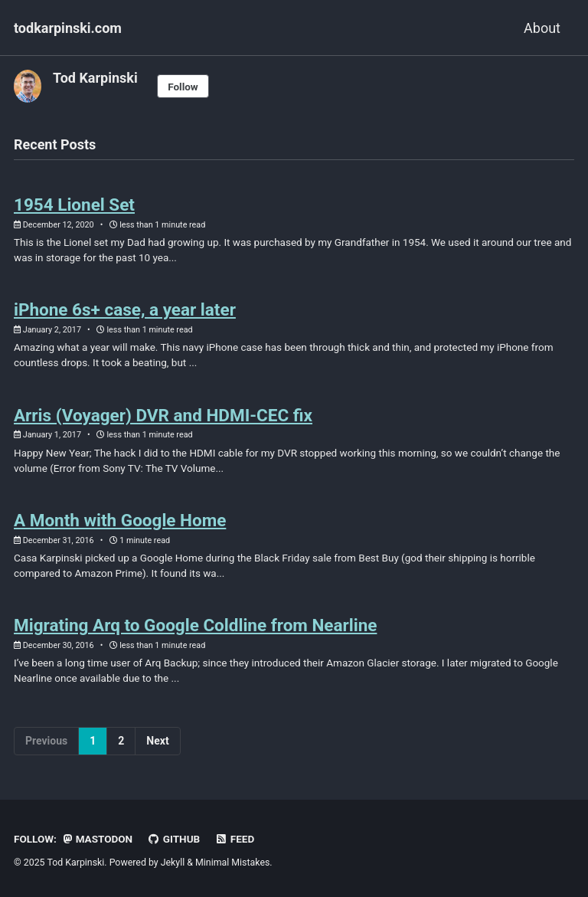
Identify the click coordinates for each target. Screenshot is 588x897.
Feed (235, 839)
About (542, 28)
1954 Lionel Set (74, 205)
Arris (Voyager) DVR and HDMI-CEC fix (163, 415)
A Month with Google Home (120, 520)
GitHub (174, 839)
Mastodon (98, 839)
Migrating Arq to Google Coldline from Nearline (195, 625)
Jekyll (173, 863)
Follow (183, 87)
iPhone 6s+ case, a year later (125, 309)
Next (157, 741)
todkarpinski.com (68, 28)
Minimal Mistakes (232, 863)
